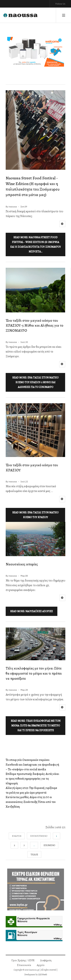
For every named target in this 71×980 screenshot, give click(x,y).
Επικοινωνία (24, 965)
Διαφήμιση (46, 960)
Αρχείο (41, 965)
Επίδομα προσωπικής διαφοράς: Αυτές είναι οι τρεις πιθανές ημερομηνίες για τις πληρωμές (32, 779)
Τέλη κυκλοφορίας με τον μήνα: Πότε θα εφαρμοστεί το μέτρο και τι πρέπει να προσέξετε (34, 673)
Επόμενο (49, 845)
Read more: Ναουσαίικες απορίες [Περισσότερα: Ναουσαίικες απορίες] (32, 611)
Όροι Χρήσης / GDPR (23, 960)
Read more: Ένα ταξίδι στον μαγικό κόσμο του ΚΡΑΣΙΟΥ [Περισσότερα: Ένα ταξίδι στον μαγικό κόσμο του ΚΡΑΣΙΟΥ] (35, 515)
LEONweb (43, 975)
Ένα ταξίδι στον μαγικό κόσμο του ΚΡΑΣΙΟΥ (32, 468)
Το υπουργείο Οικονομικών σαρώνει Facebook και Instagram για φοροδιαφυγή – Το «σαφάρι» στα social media (32, 765)
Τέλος (34, 854)
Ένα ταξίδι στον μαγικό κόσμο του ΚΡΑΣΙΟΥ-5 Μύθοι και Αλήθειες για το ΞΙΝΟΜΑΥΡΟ (34, 325)
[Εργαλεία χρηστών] (62, 224)
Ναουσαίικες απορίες (22, 564)
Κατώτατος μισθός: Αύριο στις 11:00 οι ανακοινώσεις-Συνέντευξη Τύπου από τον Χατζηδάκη (31, 802)
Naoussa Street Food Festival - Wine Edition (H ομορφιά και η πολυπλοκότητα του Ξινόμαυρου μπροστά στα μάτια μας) (33, 186)
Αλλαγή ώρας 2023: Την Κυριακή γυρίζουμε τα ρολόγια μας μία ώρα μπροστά (31, 790)
